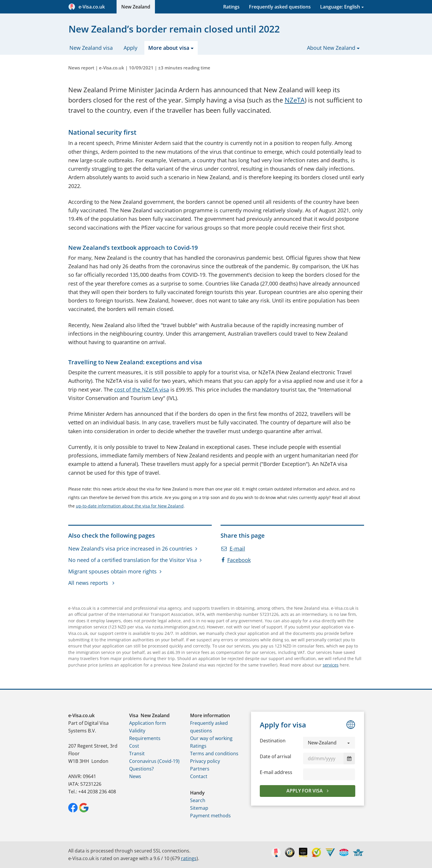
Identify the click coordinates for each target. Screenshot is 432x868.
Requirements (145, 738)
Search (198, 800)
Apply (130, 48)
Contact (199, 776)
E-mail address (276, 772)
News (135, 776)
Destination (273, 741)
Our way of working (211, 738)
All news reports (89, 583)
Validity (137, 731)
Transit (137, 753)
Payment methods (210, 816)
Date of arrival (275, 756)
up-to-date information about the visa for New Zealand (130, 506)
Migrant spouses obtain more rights (112, 571)
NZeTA (295, 100)
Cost (134, 746)
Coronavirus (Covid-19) (154, 761)
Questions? (141, 769)
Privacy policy (205, 761)
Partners (200, 769)
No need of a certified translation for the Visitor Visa (133, 560)
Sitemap (199, 808)
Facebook (236, 560)
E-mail (233, 549)
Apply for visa (305, 791)
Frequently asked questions (280, 7)
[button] (329, 743)
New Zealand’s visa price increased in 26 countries (130, 549)
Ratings (231, 7)
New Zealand (136, 7)
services (331, 665)
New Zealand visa (91, 48)
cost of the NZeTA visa (142, 389)
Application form (148, 723)
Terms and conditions (214, 753)
